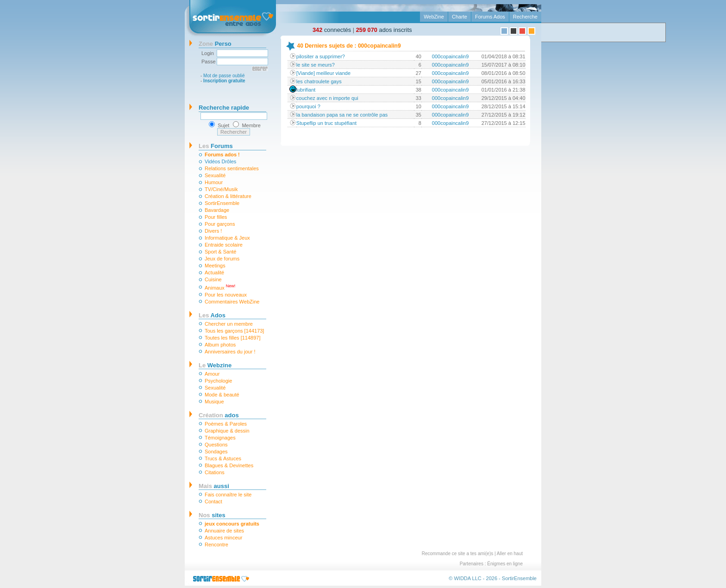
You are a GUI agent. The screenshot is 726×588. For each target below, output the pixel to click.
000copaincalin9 (451, 56)
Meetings (215, 266)
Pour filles (216, 217)
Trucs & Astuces (223, 458)
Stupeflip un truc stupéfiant (326, 123)
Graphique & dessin (227, 431)
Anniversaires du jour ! (230, 352)
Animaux (220, 287)
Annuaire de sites (224, 531)
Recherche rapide (224, 108)
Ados (212, 315)
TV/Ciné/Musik (221, 189)
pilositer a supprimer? (321, 56)
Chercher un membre (229, 324)
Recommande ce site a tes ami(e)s (458, 554)
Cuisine (213, 279)
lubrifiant (306, 90)
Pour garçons (220, 224)
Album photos (220, 345)
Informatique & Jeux (227, 238)
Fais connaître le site (228, 495)
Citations (215, 472)
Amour (212, 374)
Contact (213, 501)
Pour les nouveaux (226, 295)
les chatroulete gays (319, 81)
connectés (332, 30)
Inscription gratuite (224, 81)
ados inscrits (384, 30)
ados (219, 415)
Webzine (215, 365)
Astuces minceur (223, 538)
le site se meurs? (316, 65)
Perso (215, 44)
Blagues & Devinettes (229, 465)
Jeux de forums (222, 259)
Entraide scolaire (224, 245)
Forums (216, 146)
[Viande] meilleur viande (323, 73)
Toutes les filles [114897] (232, 338)
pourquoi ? (308, 106)
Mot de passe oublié (224, 76)
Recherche (525, 17)
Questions (216, 445)
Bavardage (217, 210)
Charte (460, 17)
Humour (214, 182)
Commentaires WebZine (232, 302)
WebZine (434, 17)
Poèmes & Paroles (226, 424)
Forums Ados (490, 17)
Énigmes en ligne (505, 564)
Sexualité (215, 175)
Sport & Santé (221, 252)
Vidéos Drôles (220, 161)
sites (212, 515)
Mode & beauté (222, 395)
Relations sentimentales (232, 168)
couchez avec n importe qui (327, 98)
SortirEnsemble (222, 203)
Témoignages (220, 438)
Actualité (214, 272)
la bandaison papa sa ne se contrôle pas (342, 115)
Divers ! (213, 231)
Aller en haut (510, 554)
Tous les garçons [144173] (234, 331)
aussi (214, 486)
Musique (214, 402)
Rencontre (216, 545)
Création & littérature (228, 196)
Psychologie (218, 381)
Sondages (216, 452)
